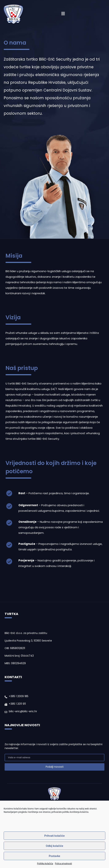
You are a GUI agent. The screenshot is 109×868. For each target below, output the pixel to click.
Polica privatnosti (63, 864)
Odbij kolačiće (54, 846)
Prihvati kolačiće (55, 836)
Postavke (54, 856)
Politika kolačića (45, 864)
